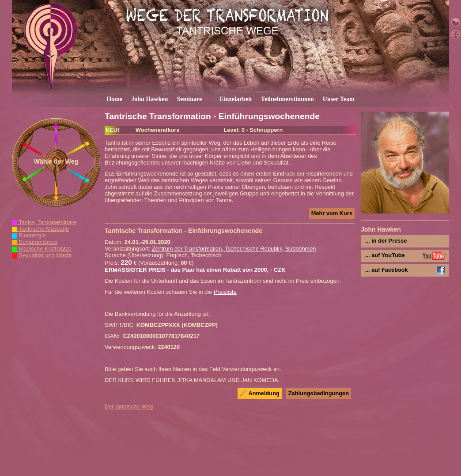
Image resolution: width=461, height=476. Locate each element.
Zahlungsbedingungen (319, 393)
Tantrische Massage (40, 229)
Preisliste (225, 292)
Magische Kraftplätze (42, 249)
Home (114, 99)
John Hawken (149, 99)
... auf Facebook (387, 270)
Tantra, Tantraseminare (44, 222)
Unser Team (339, 99)
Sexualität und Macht (42, 255)
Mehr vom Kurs (332, 213)
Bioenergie (29, 235)
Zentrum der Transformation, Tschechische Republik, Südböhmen (234, 249)
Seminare (189, 99)
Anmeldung (264, 393)
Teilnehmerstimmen (287, 99)
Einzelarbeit (236, 99)
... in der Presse (386, 241)
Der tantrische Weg (129, 407)
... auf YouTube (385, 255)
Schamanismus (35, 242)
